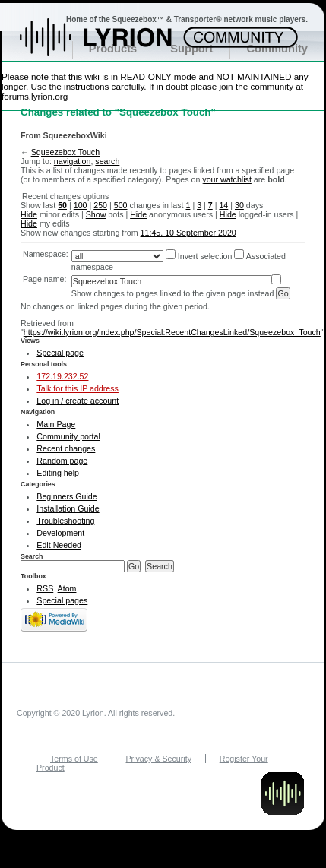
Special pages (62, 600)
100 (81, 205)
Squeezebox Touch (65, 152)
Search (32, 556)
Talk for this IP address (78, 388)
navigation (73, 161)
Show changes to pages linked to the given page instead (173, 293)
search (107, 161)
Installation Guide (68, 508)
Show (96, 214)
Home (112, 45)
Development (60, 533)
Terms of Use (74, 759)
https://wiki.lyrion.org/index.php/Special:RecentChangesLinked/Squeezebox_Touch (172, 332)
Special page (60, 353)
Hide (29, 214)
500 (121, 205)
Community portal (68, 436)
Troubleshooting (65, 521)
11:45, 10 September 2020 (188, 233)
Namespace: (46, 254)
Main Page (56, 424)
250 (100, 205)
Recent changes (66, 448)
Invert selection (205, 256)
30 (239, 205)
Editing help (58, 473)
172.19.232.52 (62, 376)
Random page (62, 461)
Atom (67, 588)
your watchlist (227, 179)
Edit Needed (59, 545)
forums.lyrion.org (35, 96)
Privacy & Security (159, 759)
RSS (45, 588)
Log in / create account (78, 401)
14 (223, 205)
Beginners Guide (66, 496)
